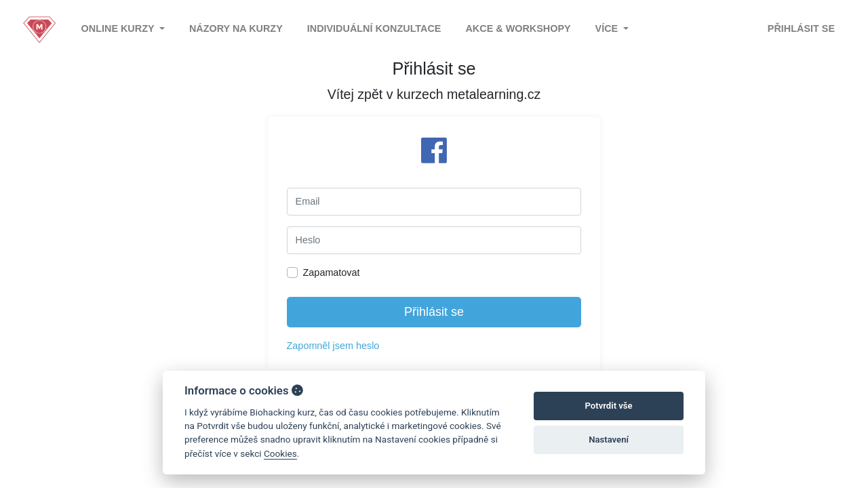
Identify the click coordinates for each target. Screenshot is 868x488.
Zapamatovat (332, 272)
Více (608, 28)
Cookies (280, 453)
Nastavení (609, 440)
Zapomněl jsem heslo (333, 346)
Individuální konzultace (374, 28)
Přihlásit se (801, 28)
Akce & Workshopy (518, 28)
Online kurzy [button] (119, 28)
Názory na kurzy (236, 28)
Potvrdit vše (609, 406)
